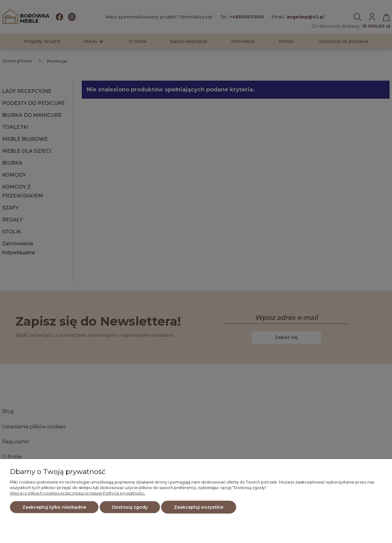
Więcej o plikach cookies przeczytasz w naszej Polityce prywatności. (77, 493)
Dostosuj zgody (130, 507)
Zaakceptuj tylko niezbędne (54, 507)
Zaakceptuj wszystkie (199, 507)
